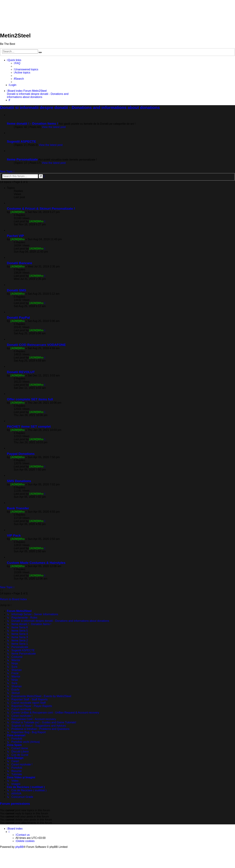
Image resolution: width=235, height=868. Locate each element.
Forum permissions (15, 804)
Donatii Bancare (19, 263)
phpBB (19, 847)
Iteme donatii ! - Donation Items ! (32, 124)
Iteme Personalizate (22, 159)
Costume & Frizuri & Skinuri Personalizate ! (41, 209)
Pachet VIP (15, 236)
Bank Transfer (18, 508)
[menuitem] (17, 63)
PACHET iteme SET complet (29, 426)
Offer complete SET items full (30, 399)
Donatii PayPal (18, 318)
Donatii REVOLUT (21, 372)
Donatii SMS (17, 290)
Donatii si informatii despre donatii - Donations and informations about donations (80, 108)
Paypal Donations (21, 454)
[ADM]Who (18, 212)
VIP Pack (14, 535)
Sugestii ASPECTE (22, 141)
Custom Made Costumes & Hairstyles (36, 563)
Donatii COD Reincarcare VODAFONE (36, 345)
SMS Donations (19, 481)
